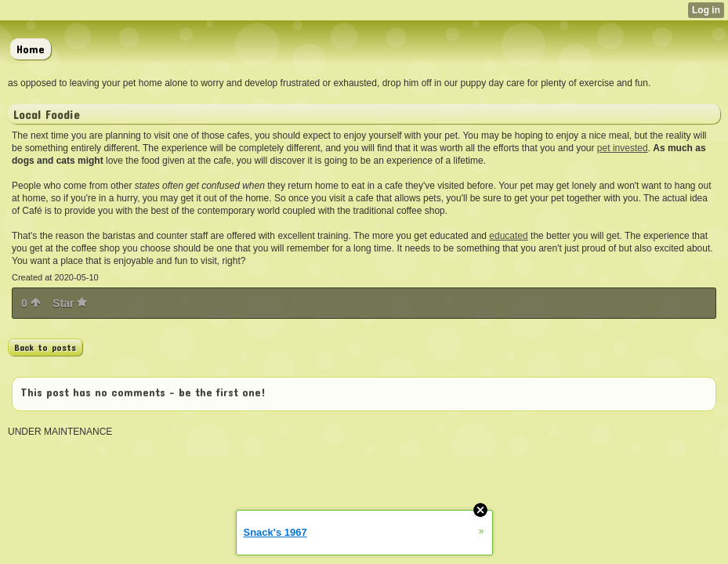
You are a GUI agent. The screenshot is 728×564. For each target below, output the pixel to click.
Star (70, 303)
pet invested (623, 148)
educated (508, 236)
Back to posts (45, 347)
